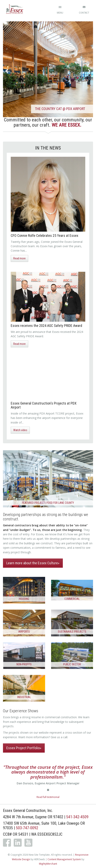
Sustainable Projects (72, 632)
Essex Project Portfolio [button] (23, 748)
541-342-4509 (77, 817)
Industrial (24, 697)
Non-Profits (24, 664)
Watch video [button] (20, 430)
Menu (60, 13)
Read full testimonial (48, 797)
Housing (24, 599)
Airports (24, 632)
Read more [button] (19, 258)
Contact (84, 13)
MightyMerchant (48, 864)
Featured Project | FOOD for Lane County (48, 503)
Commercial (72, 599)
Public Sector (72, 664)
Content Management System (64, 859)
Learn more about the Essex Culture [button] (32, 563)
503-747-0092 (27, 828)
